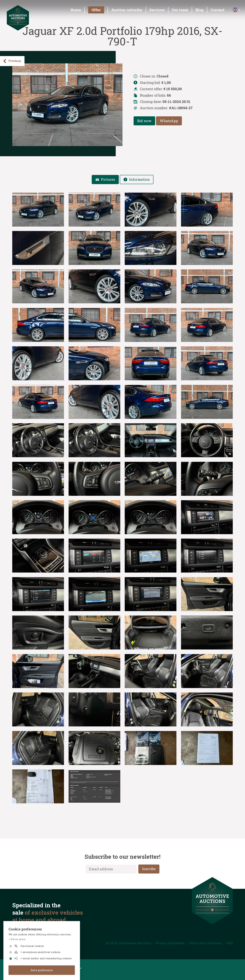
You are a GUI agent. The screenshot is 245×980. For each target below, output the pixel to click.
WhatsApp (169, 121)
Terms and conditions (205, 943)
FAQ (230, 943)
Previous (12, 61)
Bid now (144, 121)
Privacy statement (170, 943)
